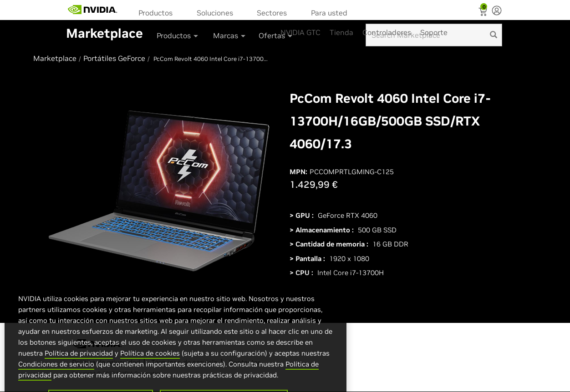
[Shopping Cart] (484, 13)
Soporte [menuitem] (434, 32)
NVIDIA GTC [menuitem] (300, 32)
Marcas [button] (230, 35)
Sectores (272, 13)
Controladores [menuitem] (387, 32)
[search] (494, 35)
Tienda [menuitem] (341, 32)
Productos (155, 13)
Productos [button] (178, 35)
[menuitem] (158, 12)
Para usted (329, 13)
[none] (497, 11)
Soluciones (215, 13)
